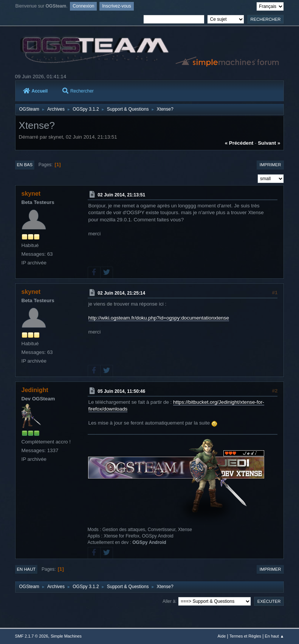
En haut (26, 569)
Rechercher (78, 91)
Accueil (36, 91)
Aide (222, 636)
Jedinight (35, 390)
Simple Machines (66, 636)
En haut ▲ (275, 636)
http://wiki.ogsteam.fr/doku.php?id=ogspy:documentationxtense (159, 318)
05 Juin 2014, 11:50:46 (121, 391)
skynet (31, 194)
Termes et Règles (245, 636)
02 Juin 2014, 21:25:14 (121, 293)
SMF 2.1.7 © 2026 (32, 636)
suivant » (269, 143)
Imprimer (270, 165)
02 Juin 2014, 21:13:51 (121, 195)
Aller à (169, 601)
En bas (25, 165)
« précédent (239, 143)
